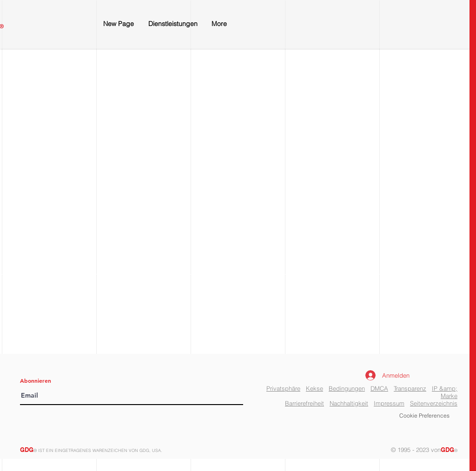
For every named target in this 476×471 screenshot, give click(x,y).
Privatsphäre (283, 388)
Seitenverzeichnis (434, 403)
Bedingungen (347, 388)
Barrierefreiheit (304, 403)
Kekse (314, 388)
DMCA (379, 388)
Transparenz (410, 388)
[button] (424, 416)
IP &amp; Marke (445, 392)
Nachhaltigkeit (349, 403)
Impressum (389, 403)
